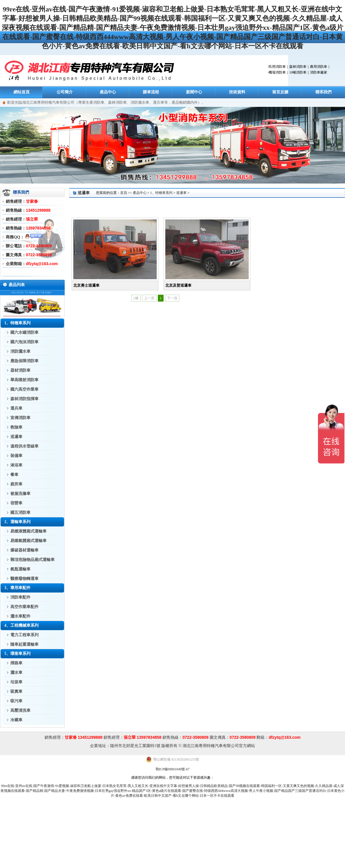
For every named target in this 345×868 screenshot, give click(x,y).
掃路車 (16, 663)
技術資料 (237, 92)
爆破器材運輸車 (24, 550)
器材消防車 (20, 370)
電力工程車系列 (24, 635)
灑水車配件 (20, 616)
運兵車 (16, 408)
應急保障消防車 (24, 361)
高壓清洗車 (20, 710)
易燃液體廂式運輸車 (28, 531)
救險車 (16, 427)
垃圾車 (16, 682)
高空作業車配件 (24, 607)
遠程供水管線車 (24, 446)
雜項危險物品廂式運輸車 (32, 560)
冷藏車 (16, 720)
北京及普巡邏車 (178, 285)
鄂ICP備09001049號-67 (173, 769)
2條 (136, 298)
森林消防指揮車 (24, 399)
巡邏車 (16, 437)
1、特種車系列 (17, 323)
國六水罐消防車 (24, 332)
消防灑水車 (20, 351)
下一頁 (172, 298)
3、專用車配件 (17, 588)
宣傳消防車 (20, 418)
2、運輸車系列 (17, 522)
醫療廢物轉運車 (24, 579)
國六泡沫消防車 (24, 342)
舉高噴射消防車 (24, 380)
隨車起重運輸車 (24, 644)
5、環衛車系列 (17, 654)
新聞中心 (194, 92)
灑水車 (16, 673)
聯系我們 (323, 92)
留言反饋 (280, 92)
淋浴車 (16, 465)
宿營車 (16, 503)
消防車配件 (20, 597)
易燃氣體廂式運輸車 (28, 541)
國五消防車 (20, 513)
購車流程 (151, 92)
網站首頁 (22, 92)
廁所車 (16, 484)
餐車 (14, 475)
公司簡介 (65, 92)
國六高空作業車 (24, 389)
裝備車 (16, 456)
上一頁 (149, 298)
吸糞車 (16, 691)
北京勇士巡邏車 (86, 285)
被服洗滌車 (20, 494)
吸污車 (16, 701)
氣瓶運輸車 (20, 569)
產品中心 (108, 92)
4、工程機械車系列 (21, 625)
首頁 (124, 193)
